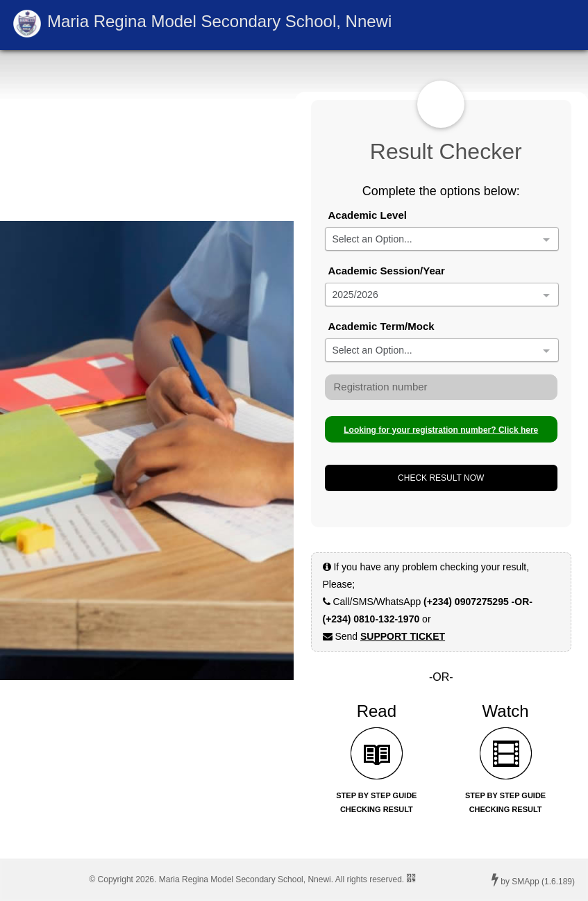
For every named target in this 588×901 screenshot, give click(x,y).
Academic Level (368, 215)
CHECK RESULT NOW (441, 478)
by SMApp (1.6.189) (533, 879)
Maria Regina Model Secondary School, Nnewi (219, 21)
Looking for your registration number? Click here (441, 430)
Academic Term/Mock (381, 326)
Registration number (381, 387)
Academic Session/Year (387, 271)
